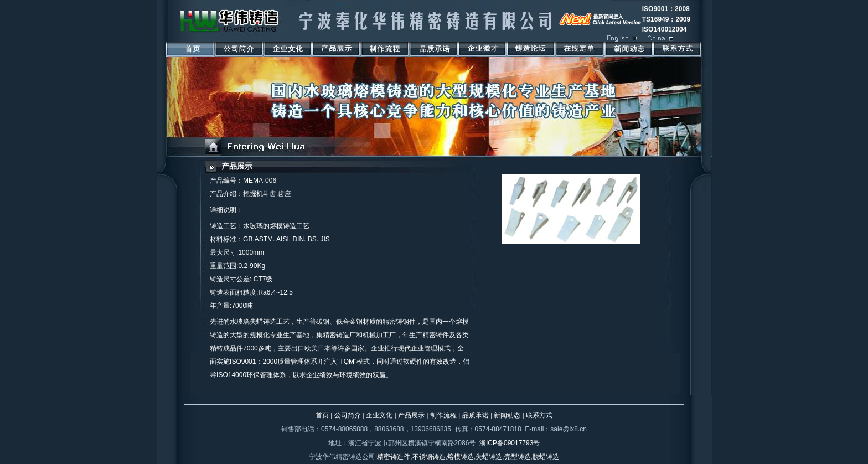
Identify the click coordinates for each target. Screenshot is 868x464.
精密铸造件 (394, 457)
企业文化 (379, 415)
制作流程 (443, 415)
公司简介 (348, 415)
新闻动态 (507, 415)
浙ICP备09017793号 (510, 443)
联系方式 (539, 415)
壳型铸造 (518, 457)
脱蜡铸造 (546, 457)
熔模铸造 (461, 457)
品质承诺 (476, 415)
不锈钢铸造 (429, 457)
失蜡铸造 (489, 457)
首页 (322, 415)
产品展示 (237, 166)
